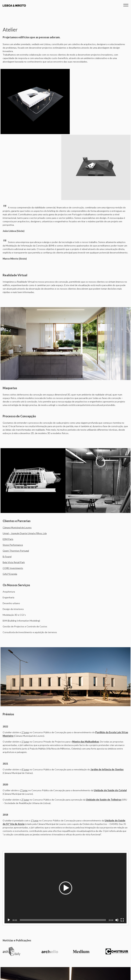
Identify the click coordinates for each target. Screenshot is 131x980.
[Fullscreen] (122, 854)
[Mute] (117, 854)
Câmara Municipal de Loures (17, 462)
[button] (66, 822)
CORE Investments (13, 502)
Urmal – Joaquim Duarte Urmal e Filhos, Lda (25, 467)
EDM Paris (8, 473)
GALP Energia (10, 508)
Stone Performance (13, 479)
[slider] (63, 854)
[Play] (9, 854)
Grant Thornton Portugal (16, 485)
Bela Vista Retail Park (14, 496)
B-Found (7, 491)
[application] (65, 822)
